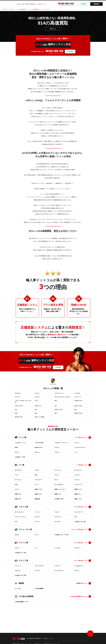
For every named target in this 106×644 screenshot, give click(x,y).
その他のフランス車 (20, 560)
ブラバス (57, 460)
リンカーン (77, 483)
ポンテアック (78, 478)
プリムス (77, 487)
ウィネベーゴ (78, 492)
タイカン (37, 399)
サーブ (37, 542)
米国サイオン (38, 502)
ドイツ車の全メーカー (82, 445)
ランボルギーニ (79, 574)
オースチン (58, 529)
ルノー (37, 556)
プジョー (17, 556)
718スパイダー (19, 410)
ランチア (37, 578)
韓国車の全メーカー (82, 591)
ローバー (37, 529)
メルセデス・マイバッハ (61, 450)
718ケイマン (38, 410)
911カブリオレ (79, 410)
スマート (77, 450)
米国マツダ (58, 502)
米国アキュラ (78, 497)
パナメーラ (77, 399)
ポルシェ (37, 460)
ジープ (37, 492)
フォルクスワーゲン (80, 455)
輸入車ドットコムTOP (8, 9)
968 (56, 419)
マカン (37, 403)
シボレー (37, 478)
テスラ (17, 497)
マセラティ (18, 578)
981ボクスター (19, 424)
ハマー (17, 483)
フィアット (18, 574)
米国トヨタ (18, 502)
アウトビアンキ (59, 578)
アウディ (57, 455)
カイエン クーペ (59, 394)
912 (16, 414)
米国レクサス (38, 497)
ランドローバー (79, 520)
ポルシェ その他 (39, 424)
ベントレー (38, 520)
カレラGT (77, 394)
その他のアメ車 (59, 507)
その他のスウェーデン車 (61, 542)
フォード (57, 483)
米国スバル (77, 502)
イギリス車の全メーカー (81, 515)
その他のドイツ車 (20, 465)
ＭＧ (16, 529)
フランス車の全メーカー (81, 550)
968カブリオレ (79, 419)
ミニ (76, 460)
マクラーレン (58, 525)
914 (36, 414)
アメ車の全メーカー (82, 473)
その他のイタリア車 (20, 583)
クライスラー (38, 487)
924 (75, 414)
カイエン (37, 394)
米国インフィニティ (60, 497)
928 (16, 419)
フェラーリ (58, 574)
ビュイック (58, 478)
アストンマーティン (20, 525)
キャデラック (19, 478)
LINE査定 (83, 4)
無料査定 (96, 4)
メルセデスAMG (39, 450)
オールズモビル (59, 492)
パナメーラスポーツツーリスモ (23, 404)
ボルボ (17, 542)
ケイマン (17, 399)
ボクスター (18, 394)
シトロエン (58, 556)
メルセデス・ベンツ (20, 450)
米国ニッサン (78, 507)
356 (56, 403)
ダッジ (56, 487)
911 (56, 410)
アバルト (77, 578)
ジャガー (57, 520)
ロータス (37, 525)
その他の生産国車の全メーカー (79, 604)
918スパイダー (59, 414)
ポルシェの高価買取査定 (34, 9)
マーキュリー (19, 487)
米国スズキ (18, 507)
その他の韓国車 (39, 596)
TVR (76, 525)
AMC (16, 492)
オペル (17, 460)
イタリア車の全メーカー (81, 568)
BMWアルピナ (39, 455)
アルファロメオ (39, 574)
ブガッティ (77, 556)
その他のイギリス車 (80, 529)
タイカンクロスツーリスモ (62, 399)
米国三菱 (37, 507)
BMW (16, 455)
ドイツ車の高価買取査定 (21, 9)
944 (36, 419)
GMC (36, 483)
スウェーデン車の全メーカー (80, 537)
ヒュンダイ (18, 596)
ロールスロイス (19, 520)
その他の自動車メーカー (22, 609)
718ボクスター (79, 403)
